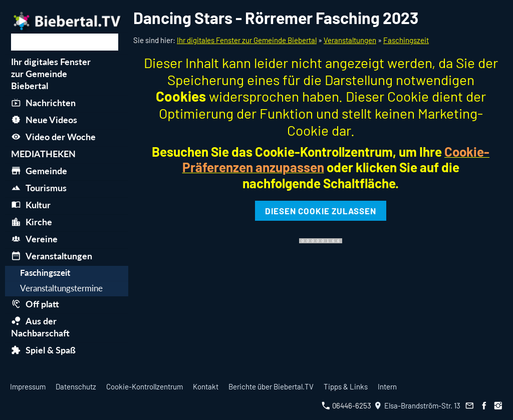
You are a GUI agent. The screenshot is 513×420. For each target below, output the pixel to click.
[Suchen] (65, 42)
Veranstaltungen (350, 40)
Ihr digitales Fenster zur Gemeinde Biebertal (247, 40)
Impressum (28, 386)
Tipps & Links (346, 386)
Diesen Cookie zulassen (321, 211)
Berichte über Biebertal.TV (271, 386)
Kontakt (206, 386)
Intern (387, 386)
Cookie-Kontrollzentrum (145, 386)
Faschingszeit (406, 40)
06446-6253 (346, 405)
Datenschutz (76, 386)
